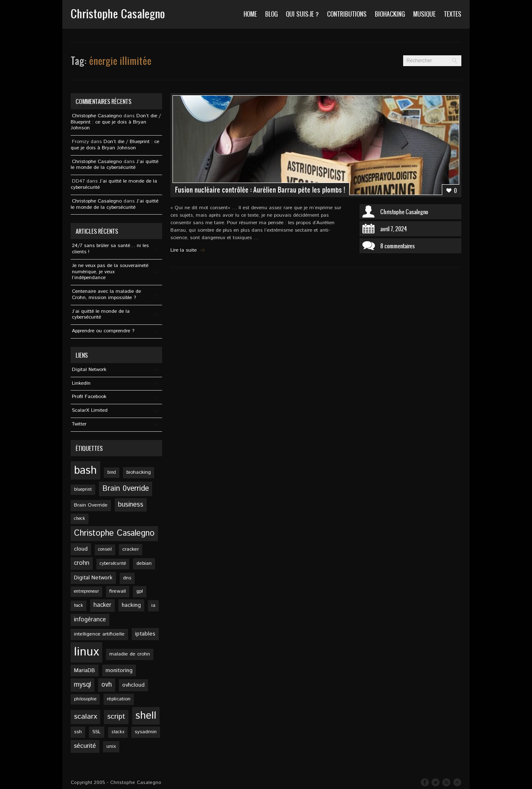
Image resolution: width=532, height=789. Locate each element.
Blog (271, 14)
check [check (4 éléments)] (80, 519)
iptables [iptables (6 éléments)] (145, 634)
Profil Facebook (89, 397)
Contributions (347, 14)
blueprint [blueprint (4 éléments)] (83, 490)
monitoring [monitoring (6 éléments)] (119, 670)
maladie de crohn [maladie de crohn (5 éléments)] (130, 654)
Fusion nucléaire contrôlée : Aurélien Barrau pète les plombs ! (260, 190)
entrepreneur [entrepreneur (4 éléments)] (86, 591)
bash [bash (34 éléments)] (85, 470)
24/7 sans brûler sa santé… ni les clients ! (110, 249)
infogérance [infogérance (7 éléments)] (90, 620)
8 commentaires (398, 246)
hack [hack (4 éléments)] (79, 606)
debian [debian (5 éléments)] (144, 563)
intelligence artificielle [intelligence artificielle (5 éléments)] (99, 634)
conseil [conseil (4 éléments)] (105, 549)
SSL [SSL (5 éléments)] (97, 732)
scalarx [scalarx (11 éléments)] (85, 717)
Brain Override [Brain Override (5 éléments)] (91, 505)
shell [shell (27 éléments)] (146, 716)
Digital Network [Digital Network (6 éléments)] (93, 578)
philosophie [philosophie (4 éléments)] (85, 699)
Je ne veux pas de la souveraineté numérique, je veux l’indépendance (110, 272)
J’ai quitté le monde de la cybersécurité (115, 165)
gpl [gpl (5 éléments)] (140, 591)
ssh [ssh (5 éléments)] (78, 732)
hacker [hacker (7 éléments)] (102, 605)
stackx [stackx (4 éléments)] (118, 732)
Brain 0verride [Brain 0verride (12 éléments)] (126, 489)
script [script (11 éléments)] (116, 717)
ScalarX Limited (90, 410)
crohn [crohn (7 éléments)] (82, 563)
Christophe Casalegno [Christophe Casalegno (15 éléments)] (114, 533)
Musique (424, 14)
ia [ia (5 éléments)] (153, 605)
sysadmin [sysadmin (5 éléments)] (146, 732)
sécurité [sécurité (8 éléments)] (85, 746)
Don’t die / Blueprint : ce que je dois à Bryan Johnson (116, 122)
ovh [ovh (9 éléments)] (107, 685)
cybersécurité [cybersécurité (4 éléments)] (113, 564)
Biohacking (390, 14)
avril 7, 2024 (394, 229)
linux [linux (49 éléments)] (86, 652)
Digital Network (89, 370)
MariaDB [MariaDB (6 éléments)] (85, 670)
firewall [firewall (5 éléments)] (118, 591)
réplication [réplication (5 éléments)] (119, 699)
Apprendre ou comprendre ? (103, 331)
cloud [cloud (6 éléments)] (81, 549)
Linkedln (81, 383)
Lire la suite (183, 250)
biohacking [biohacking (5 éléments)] (139, 472)
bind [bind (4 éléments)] (112, 472)
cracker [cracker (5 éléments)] (131, 549)
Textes (453, 14)
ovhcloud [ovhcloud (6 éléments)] (133, 685)
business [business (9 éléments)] (131, 505)
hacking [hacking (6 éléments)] (131, 605)
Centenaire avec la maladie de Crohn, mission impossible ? (106, 294)
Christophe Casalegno (404, 212)
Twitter (79, 424)
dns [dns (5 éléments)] (127, 578)
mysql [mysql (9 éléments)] (83, 685)
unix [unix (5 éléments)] (111, 746)
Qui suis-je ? (302, 14)
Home (250, 14)
